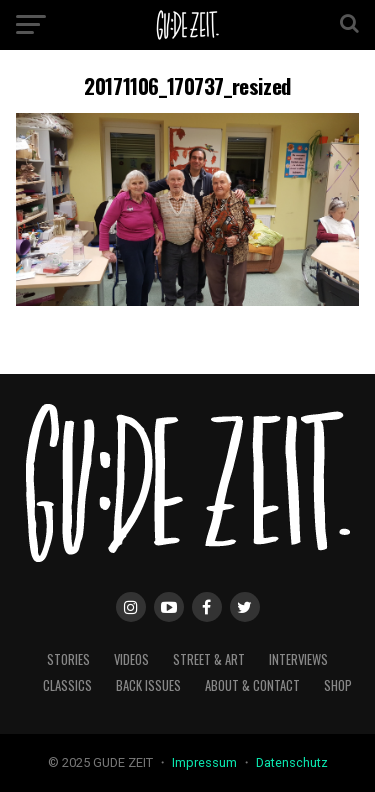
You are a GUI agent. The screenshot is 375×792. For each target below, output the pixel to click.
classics (67, 685)
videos (131, 659)
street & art (209, 659)
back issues (148, 685)
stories (68, 659)
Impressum (206, 762)
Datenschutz (292, 762)
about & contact (252, 685)
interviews (298, 659)
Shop (338, 685)
